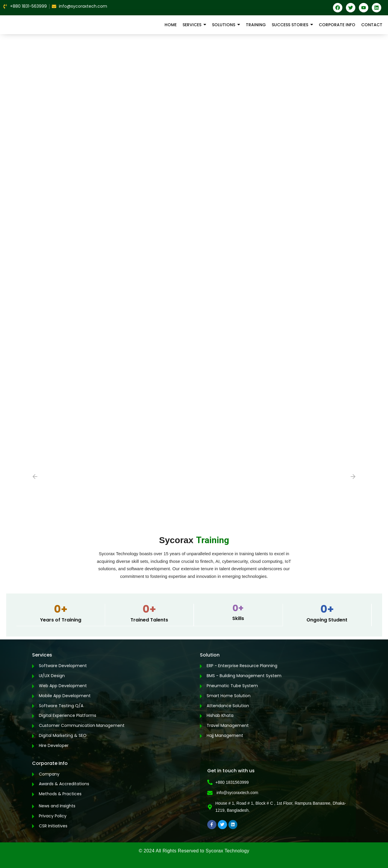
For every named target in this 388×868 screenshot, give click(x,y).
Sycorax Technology (227, 851)
